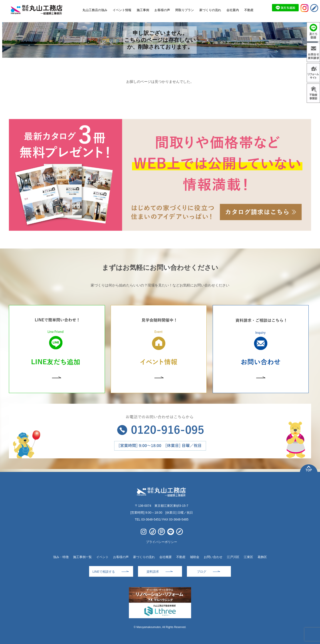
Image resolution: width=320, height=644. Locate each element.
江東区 (248, 557)
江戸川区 (233, 557)
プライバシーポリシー (162, 542)
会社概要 (166, 557)
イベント (102, 557)
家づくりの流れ (144, 557)
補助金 (195, 557)
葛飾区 (262, 557)
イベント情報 (122, 10)
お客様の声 (121, 557)
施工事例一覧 (82, 557)
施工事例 (143, 10)
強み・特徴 (61, 557)
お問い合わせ (213, 557)
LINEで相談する (104, 572)
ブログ (202, 572)
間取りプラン (185, 10)
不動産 (181, 557)
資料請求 (153, 572)
